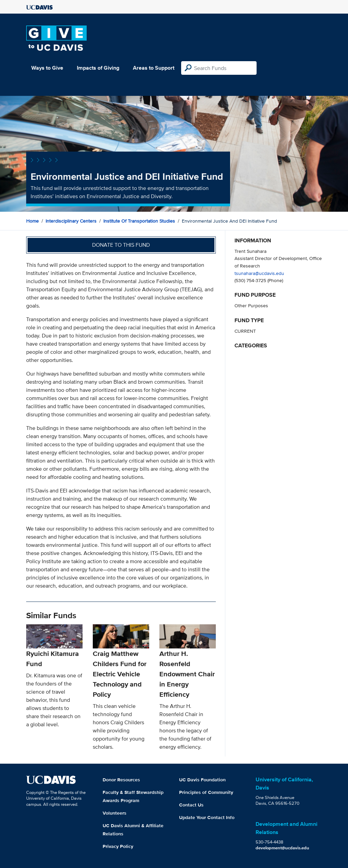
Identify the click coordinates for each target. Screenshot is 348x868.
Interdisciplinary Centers (71, 221)
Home (32, 221)
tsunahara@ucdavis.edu (259, 273)
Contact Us (191, 805)
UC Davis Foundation (202, 780)
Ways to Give (47, 68)
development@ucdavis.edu (282, 848)
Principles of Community (206, 792)
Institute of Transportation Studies (139, 221)
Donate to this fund (121, 245)
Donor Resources (121, 780)
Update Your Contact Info (207, 817)
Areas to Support (154, 68)
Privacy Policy (118, 846)
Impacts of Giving (98, 68)
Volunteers (115, 813)
